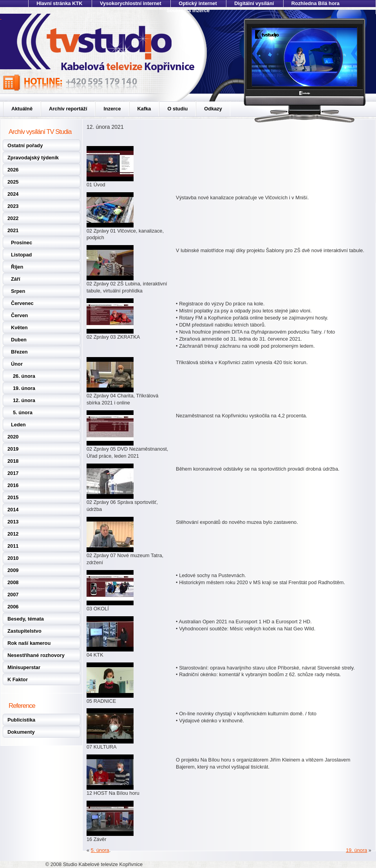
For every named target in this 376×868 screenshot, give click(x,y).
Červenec (22, 303)
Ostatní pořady (25, 145)
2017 (13, 473)
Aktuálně (22, 109)
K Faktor (18, 679)
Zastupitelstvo (24, 631)
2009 (13, 570)
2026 (13, 170)
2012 (13, 534)
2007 (13, 595)
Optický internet (198, 3)
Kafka (144, 109)
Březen (19, 352)
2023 (13, 206)
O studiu (177, 109)
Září (15, 279)
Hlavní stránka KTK (59, 3)
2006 (13, 607)
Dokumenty (21, 732)
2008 (13, 582)
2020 (13, 437)
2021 (13, 230)
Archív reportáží (68, 109)
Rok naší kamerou (29, 643)
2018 (13, 461)
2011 (13, 546)
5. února (23, 412)
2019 (13, 449)
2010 (13, 558)
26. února (24, 376)
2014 (13, 510)
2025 (13, 182)
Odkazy (213, 109)
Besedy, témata (26, 619)
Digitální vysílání (254, 3)
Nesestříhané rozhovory (36, 655)
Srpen (18, 291)
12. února (24, 400)
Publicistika (21, 720)
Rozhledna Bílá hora (315, 3)
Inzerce (112, 109)
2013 (13, 522)
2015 (13, 497)
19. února (24, 388)
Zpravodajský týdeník (33, 158)
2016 (13, 485)
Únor (17, 364)
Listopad (21, 255)
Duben (19, 340)
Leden (18, 425)
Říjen (17, 267)
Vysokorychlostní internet (131, 3)
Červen (19, 315)
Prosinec (22, 243)
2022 (13, 218)
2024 (13, 194)
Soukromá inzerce (188, 10)
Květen (19, 328)
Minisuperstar (24, 667)
